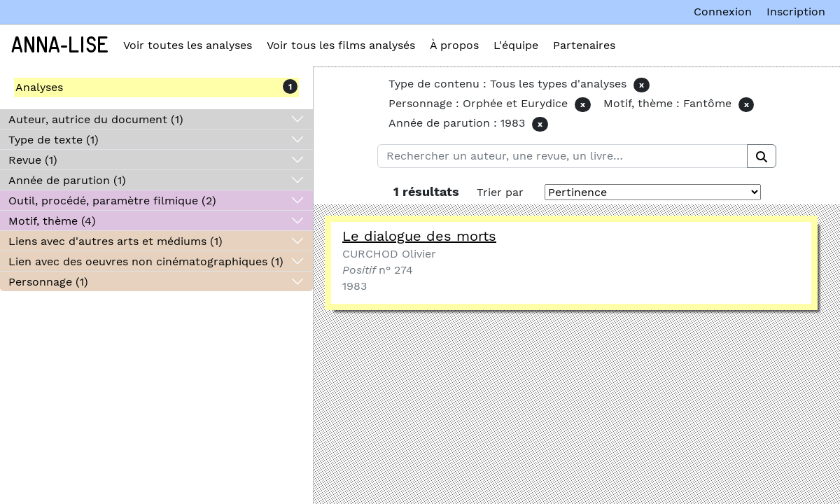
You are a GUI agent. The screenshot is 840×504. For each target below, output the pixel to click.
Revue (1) (33, 160)
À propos (454, 45)
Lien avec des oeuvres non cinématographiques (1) (146, 261)
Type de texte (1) (54, 140)
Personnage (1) (48, 282)
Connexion (723, 12)
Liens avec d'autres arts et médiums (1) (115, 241)
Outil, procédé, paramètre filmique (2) (112, 201)
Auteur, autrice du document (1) (96, 119)
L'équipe (516, 45)
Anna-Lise (60, 45)
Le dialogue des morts (419, 236)
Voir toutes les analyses (188, 45)
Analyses (39, 87)
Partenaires (584, 45)
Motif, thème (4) (52, 221)
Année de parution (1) (67, 180)
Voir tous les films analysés (341, 45)
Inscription (796, 12)
